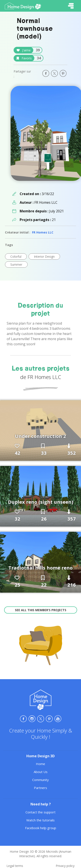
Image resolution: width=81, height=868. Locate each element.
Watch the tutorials (40, 820)
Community (40, 780)
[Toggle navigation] (71, 6)
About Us (41, 772)
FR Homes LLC (43, 232)
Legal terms (15, 866)
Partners (40, 788)
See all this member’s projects (41, 610)
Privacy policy (65, 866)
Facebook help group (41, 828)
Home (40, 764)
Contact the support (40, 812)
